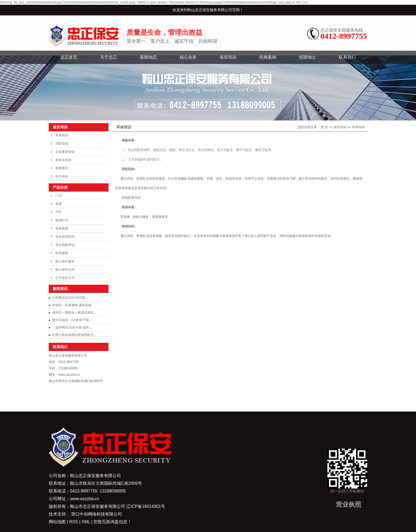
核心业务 (188, 57)
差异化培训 (63, 160)
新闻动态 (148, 57)
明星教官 (62, 168)
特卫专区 (62, 176)
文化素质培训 (65, 152)
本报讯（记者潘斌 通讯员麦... (73, 305)
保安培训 (228, 57)
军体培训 (62, 135)
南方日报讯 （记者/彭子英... (72, 320)
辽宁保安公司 (65, 278)
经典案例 (268, 57)
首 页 (324, 127)
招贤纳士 (307, 57)
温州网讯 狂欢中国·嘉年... (72, 327)
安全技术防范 (65, 237)
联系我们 (347, 57)
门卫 (59, 196)
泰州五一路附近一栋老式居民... (74, 313)
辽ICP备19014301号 (146, 506)
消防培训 (62, 144)
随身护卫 (62, 220)
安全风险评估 (65, 245)
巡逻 (59, 204)
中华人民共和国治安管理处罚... (74, 335)
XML (86, 522)
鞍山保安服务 (65, 261)
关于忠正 (109, 57)
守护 (59, 212)
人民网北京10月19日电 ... (70, 298)
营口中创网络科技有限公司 (97, 514)
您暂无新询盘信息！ (112, 522)
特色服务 (62, 253)
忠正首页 (69, 57)
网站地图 (58, 522)
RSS (74, 522)
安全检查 (62, 228)
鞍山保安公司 (65, 270)
